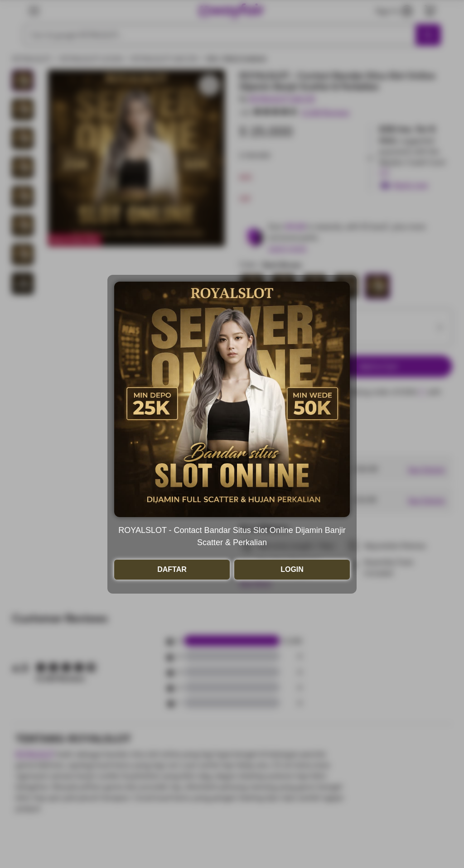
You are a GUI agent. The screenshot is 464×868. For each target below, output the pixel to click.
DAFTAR (172, 569)
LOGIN (292, 569)
